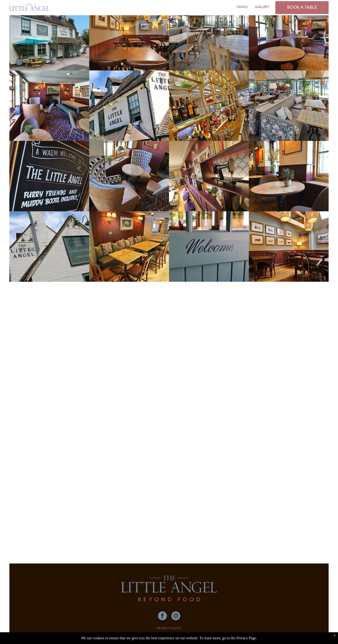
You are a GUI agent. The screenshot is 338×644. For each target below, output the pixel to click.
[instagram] (176, 616)
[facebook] (162, 616)
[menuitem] (242, 7)
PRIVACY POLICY (169, 629)
